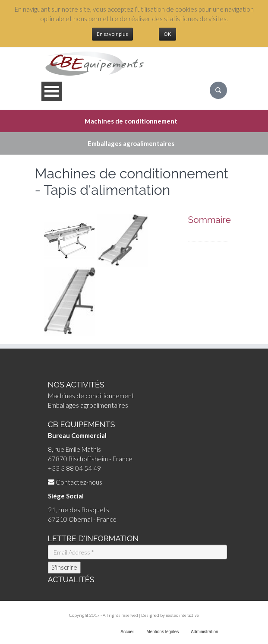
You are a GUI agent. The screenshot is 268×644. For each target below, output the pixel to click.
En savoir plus (112, 34)
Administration (204, 632)
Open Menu (52, 91)
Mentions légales (162, 632)
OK (167, 34)
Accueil (127, 632)
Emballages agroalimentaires (88, 405)
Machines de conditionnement (91, 396)
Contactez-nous (79, 482)
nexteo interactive (182, 615)
